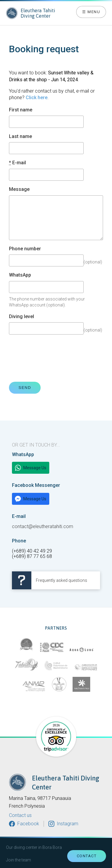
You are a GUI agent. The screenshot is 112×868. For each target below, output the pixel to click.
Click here (37, 98)
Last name (20, 137)
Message (19, 189)
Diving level (22, 317)
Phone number (25, 249)
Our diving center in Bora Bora (34, 847)
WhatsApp (20, 275)
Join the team (19, 860)
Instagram (67, 824)
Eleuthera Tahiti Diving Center (31, 13)
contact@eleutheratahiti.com (43, 526)
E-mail (17, 163)
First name (21, 110)
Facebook (28, 824)
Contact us (20, 815)
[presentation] (54, 358)
